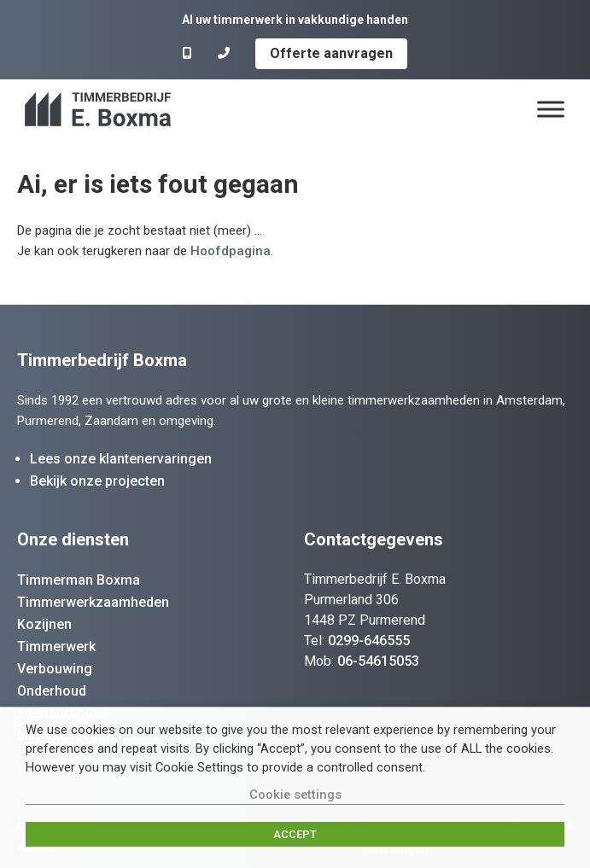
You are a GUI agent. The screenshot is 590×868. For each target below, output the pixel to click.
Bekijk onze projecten (97, 481)
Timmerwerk (56, 647)
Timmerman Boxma (79, 580)
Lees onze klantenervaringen (121, 459)
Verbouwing (55, 669)
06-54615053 (378, 661)
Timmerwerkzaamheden (93, 602)
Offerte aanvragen (331, 53)
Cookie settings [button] (295, 795)
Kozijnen (44, 624)
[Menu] (551, 109)
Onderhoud (52, 691)
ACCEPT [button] (295, 834)
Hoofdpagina (231, 251)
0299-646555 (369, 641)
